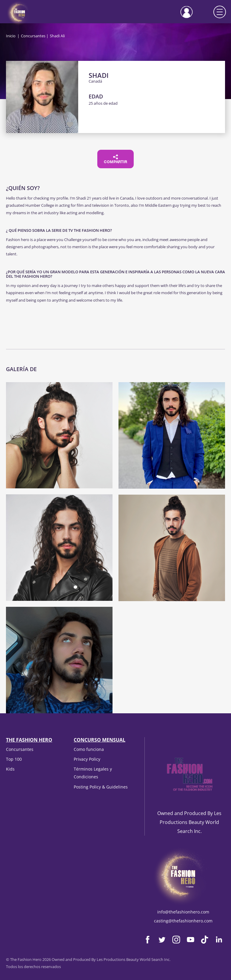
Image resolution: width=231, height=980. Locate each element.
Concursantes (33, 36)
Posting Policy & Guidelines (101, 787)
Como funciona (89, 749)
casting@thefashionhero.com (183, 921)
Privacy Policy (87, 759)
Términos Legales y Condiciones (93, 773)
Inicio (11, 36)
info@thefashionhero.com (183, 912)
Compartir (115, 159)
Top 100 (14, 759)
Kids (10, 769)
